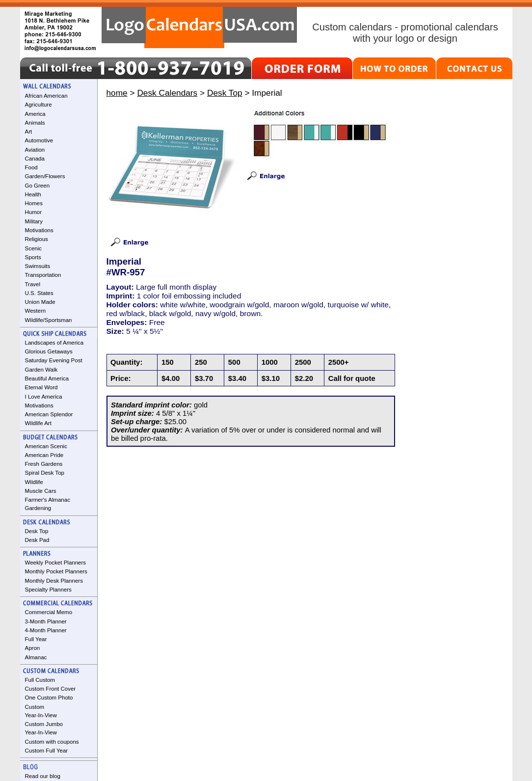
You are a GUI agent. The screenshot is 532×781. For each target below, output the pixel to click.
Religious (37, 239)
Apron (33, 648)
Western (36, 311)
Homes (34, 203)
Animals (35, 123)
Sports (33, 257)
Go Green (38, 186)
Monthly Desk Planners (54, 581)
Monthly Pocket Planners (56, 571)
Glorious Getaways (49, 351)
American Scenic (46, 446)
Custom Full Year (47, 751)
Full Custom (40, 680)
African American (46, 96)
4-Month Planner (46, 630)
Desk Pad (37, 540)
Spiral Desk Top (45, 473)
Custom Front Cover (51, 689)
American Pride (44, 455)
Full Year (36, 639)
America (35, 114)
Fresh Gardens (44, 464)
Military (34, 221)
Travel (33, 284)
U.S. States (39, 293)
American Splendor (49, 414)
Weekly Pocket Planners (56, 563)
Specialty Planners (48, 590)
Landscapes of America (54, 343)
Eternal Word (41, 387)
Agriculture (39, 105)
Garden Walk (41, 370)
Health (33, 194)
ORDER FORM (302, 68)
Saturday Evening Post (54, 360)
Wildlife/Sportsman (49, 320)
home (117, 93)
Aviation (35, 150)
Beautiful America (47, 378)
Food (31, 167)
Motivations (39, 230)
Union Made (40, 302)
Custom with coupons (52, 742)
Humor (34, 212)
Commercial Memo (49, 612)
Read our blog (43, 776)
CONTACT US (474, 68)
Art (29, 132)
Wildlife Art (38, 423)
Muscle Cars (41, 491)
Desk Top (37, 531)
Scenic (34, 248)
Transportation (43, 275)
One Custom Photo (49, 698)
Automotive (39, 140)
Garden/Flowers (45, 176)
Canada (35, 159)
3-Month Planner (46, 621)
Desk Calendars (167, 93)
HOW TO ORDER (394, 68)
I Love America (44, 397)
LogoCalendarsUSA (199, 27)
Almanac (36, 657)
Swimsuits (38, 266)
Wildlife (34, 482)
